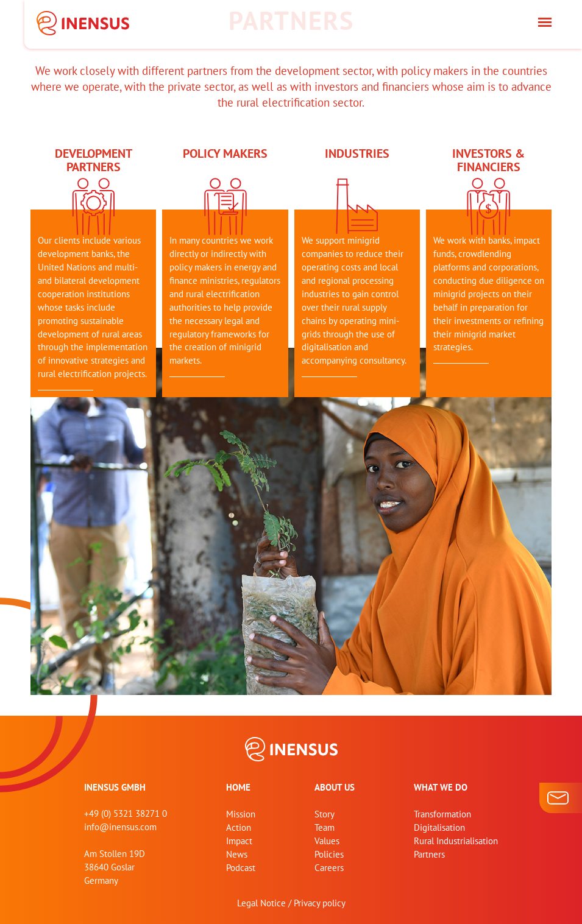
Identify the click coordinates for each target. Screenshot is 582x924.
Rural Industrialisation (456, 841)
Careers (329, 868)
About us (335, 787)
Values (327, 841)
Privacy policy (320, 903)
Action (239, 827)
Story (325, 814)
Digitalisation (439, 827)
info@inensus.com (120, 827)
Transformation (442, 814)
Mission (241, 814)
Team (325, 827)
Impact (239, 841)
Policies (329, 854)
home (238, 787)
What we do (441, 787)
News (237, 854)
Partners (429, 854)
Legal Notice (261, 903)
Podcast (241, 868)
